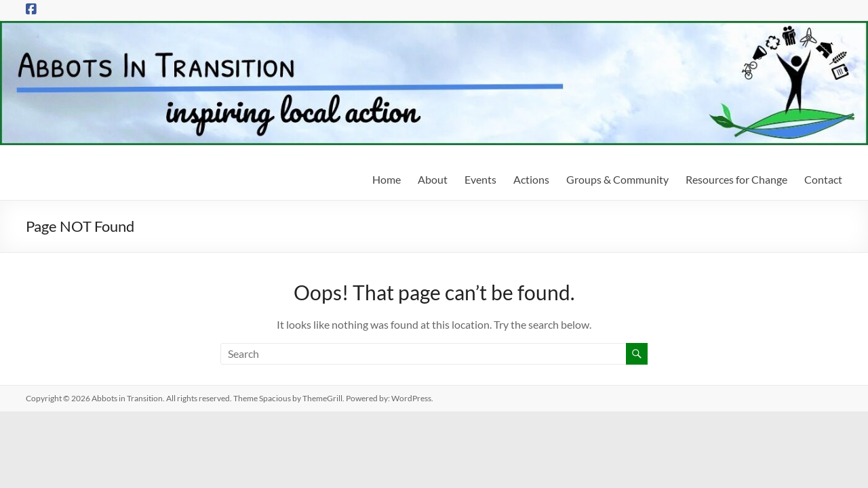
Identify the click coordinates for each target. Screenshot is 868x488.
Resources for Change (736, 179)
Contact (823, 179)
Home (387, 179)
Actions (531, 179)
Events (480, 179)
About (433, 179)
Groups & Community (617, 179)
